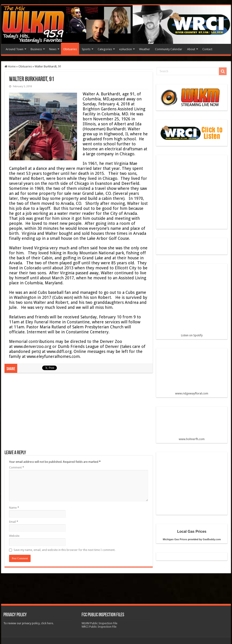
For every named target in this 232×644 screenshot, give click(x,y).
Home (10, 66)
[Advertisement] (79, 414)
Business (36, 49)
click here (47, 623)
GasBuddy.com (212, 539)
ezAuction (126, 49)
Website (14, 536)
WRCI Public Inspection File (99, 627)
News (53, 49)
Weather (145, 49)
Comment (17, 467)
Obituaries (70, 49)
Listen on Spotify (192, 302)
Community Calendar (169, 49)
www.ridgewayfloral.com (192, 373)
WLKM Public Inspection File (99, 623)
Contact (207, 49)
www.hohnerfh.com (192, 439)
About (191, 49)
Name (14, 508)
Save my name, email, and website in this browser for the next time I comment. (64, 550)
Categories (105, 49)
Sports (86, 49)
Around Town (14, 49)
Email (14, 522)
